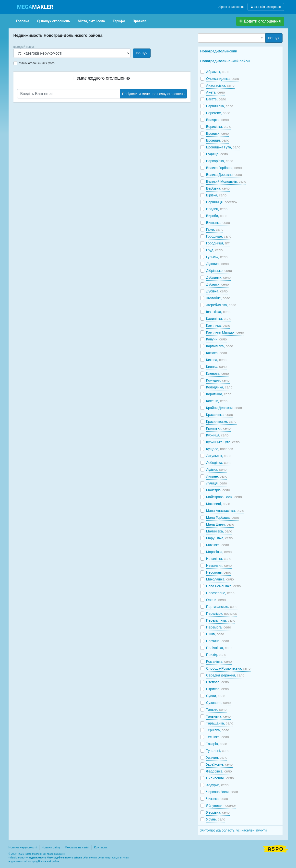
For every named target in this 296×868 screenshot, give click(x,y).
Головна (23, 21)
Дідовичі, (217, 264)
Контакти (101, 847)
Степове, (218, 682)
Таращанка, (220, 723)
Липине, (217, 476)
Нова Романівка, (224, 586)
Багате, (216, 99)
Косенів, (217, 401)
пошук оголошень (53, 21)
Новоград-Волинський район (225, 61)
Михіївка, (218, 545)
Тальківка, (218, 716)
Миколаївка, (220, 579)
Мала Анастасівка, (225, 511)
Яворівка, (218, 812)
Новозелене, (220, 593)
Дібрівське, (219, 271)
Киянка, (216, 367)
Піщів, (215, 634)
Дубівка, (217, 291)
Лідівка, (216, 470)
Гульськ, (217, 257)
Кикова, (216, 360)
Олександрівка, (223, 79)
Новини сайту (51, 847)
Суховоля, (218, 703)
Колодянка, (219, 387)
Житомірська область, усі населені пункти (234, 830)
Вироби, (217, 216)
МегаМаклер (17, 858)
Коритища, (219, 394)
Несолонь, (219, 572)
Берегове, (218, 113)
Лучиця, (217, 483)
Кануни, (216, 339)
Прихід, (216, 655)
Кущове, (219, 449)
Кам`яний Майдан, (225, 332)
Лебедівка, (219, 463)
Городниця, (218, 243)
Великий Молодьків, (226, 181)
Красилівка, (220, 415)
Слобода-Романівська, (228, 668)
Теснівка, (218, 737)
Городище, (219, 236)
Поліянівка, (219, 648)
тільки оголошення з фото (37, 63)
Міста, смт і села (91, 21)
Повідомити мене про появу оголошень (153, 94)
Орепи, (216, 600)
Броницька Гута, (223, 147)
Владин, (217, 209)
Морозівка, (219, 552)
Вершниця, (222, 202)
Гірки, (215, 229)
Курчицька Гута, (223, 442)
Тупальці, (218, 751)
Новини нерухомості (23, 847)
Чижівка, (217, 799)
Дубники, (218, 284)
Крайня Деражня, (224, 408)
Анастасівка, (220, 85)
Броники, (217, 133)
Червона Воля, (222, 792)
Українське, (219, 764)
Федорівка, (219, 771)
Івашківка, (218, 312)
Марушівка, (219, 538)
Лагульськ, (219, 456)
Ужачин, (217, 758)
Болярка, (218, 120)
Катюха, (217, 353)
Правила (139, 21)
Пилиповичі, (220, 778)
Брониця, (218, 140)
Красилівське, (221, 422)
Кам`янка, (218, 325)
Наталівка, (219, 559)
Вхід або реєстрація (266, 7)
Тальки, (216, 710)
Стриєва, (218, 689)
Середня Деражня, (225, 675)
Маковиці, (218, 504)
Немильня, (219, 566)
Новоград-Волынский (219, 51)
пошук (142, 53)
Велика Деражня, (224, 175)
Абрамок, (218, 72)
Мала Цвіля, (220, 524)
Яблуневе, (221, 806)
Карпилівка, (220, 346)
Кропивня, (218, 428)
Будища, (217, 154)
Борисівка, (219, 127)
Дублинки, (218, 277)
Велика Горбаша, (224, 168)
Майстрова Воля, (224, 497)
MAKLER (35, 7)
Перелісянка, (221, 620)
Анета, (216, 92)
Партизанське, (222, 607)
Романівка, (219, 662)
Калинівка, (219, 319)
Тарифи (119, 21)
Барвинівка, (220, 106)
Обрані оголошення (231, 7)
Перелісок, (221, 614)
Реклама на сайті (77, 847)
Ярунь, (216, 819)
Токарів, (217, 744)
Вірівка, (216, 195)
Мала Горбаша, (223, 518)
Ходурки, (217, 785)
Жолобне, (218, 298)
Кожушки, (218, 380)
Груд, (214, 250)
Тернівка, (218, 730)
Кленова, (218, 374)
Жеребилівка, (221, 305)
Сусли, (216, 696)
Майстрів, (218, 490)
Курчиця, (217, 435)
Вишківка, (218, 223)
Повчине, (218, 641)
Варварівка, (220, 161)
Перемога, (219, 627)
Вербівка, (218, 188)
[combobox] (232, 38)
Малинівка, (219, 531)
